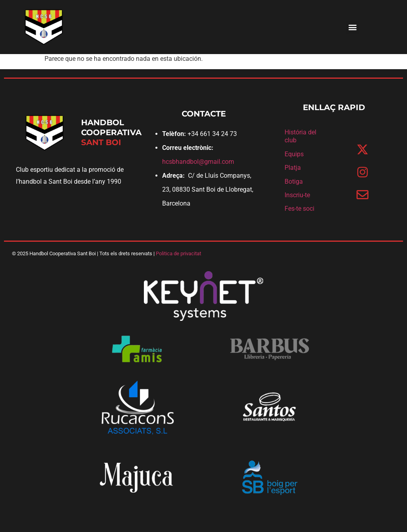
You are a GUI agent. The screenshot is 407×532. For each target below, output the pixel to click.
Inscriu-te (297, 195)
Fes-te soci (299, 209)
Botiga (294, 182)
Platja (293, 168)
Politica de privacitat (178, 253)
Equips (294, 154)
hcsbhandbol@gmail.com (198, 162)
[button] (353, 27)
